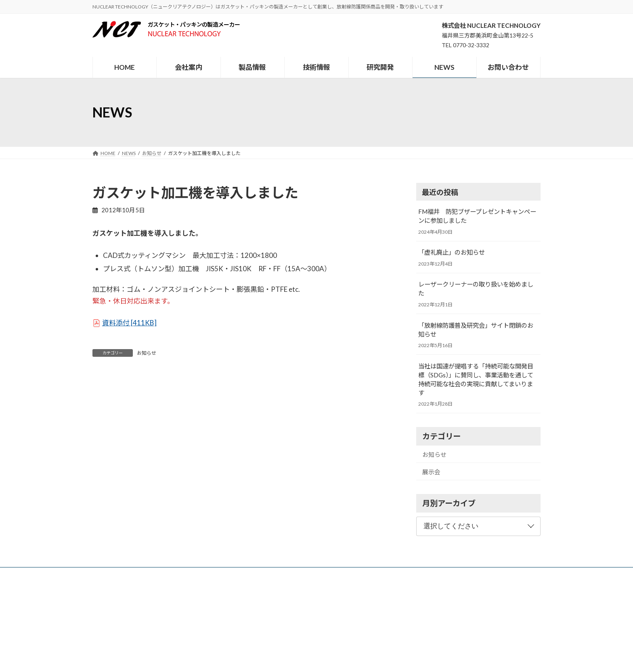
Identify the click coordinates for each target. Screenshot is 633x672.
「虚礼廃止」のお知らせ (452, 253)
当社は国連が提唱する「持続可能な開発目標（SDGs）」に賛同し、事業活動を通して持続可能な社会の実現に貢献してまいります (476, 379)
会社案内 (215, 575)
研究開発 (320, 575)
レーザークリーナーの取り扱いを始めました (476, 289)
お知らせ (147, 353)
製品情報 (250, 575)
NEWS (352, 575)
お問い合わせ (390, 575)
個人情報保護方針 (439, 575)
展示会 (431, 472)
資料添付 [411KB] (129, 323)
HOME (182, 575)
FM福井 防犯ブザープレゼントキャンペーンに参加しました (477, 216)
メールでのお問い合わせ (124, 648)
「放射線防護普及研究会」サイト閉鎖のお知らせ (476, 330)
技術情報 (285, 575)
